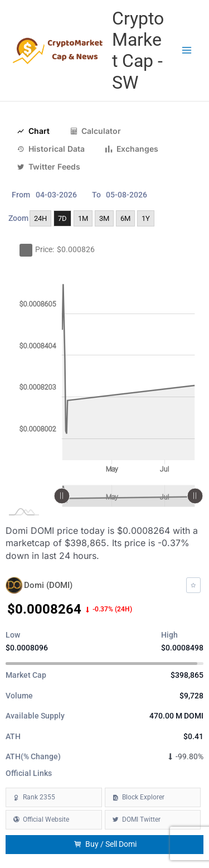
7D (62, 218)
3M (104, 218)
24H (40, 218)
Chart (33, 131)
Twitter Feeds (48, 167)
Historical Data (51, 149)
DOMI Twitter (141, 819)
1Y (146, 218)
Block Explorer (143, 797)
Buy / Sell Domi (105, 844)
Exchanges (132, 149)
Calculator (95, 131)
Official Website (46, 819)
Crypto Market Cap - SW (138, 50)
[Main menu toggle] (187, 50)
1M (83, 218)
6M (125, 218)
